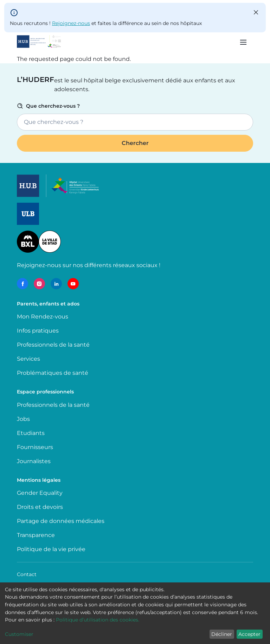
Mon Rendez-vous (43, 317)
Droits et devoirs (40, 507)
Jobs (23, 419)
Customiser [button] (19, 634)
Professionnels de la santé (53, 345)
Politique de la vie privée (51, 549)
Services (28, 359)
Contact (27, 574)
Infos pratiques (38, 331)
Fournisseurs (35, 447)
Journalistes (34, 461)
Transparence (36, 535)
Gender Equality (40, 493)
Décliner (222, 634)
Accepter (249, 634)
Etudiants (31, 433)
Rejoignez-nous (71, 23)
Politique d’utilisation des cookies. (98, 620)
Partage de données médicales (61, 521)
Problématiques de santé (53, 373)
